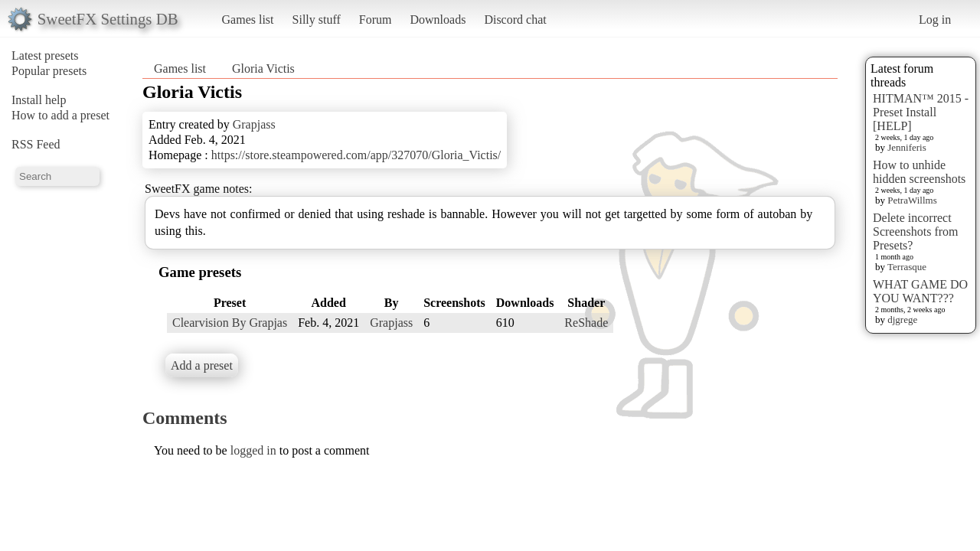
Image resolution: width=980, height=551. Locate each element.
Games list (248, 20)
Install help (39, 100)
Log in (935, 20)
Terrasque (907, 267)
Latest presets (45, 55)
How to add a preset (60, 115)
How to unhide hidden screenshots (919, 172)
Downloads (438, 20)
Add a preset (202, 365)
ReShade (586, 323)
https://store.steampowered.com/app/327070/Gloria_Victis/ (356, 155)
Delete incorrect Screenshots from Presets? (916, 231)
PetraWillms (912, 200)
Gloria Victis (263, 68)
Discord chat (515, 20)
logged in (253, 450)
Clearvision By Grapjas (230, 323)
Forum (376, 20)
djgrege (902, 320)
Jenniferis (907, 147)
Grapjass (254, 124)
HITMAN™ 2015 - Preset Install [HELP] (921, 112)
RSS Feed (36, 144)
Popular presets (49, 71)
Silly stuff (317, 20)
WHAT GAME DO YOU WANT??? (920, 291)
